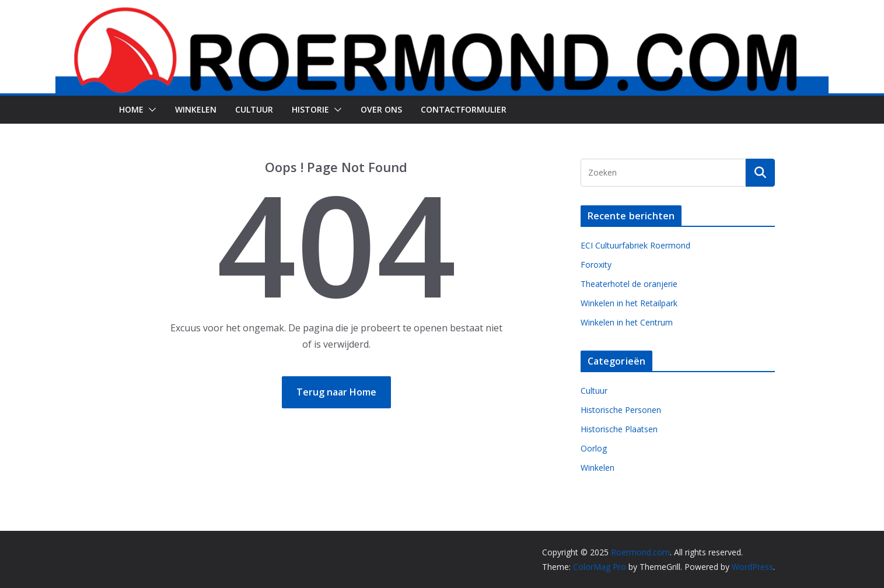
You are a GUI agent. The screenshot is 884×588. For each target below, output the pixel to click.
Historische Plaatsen (619, 429)
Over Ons (381, 109)
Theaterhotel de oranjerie (629, 284)
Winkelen (196, 109)
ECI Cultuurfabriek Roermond (635, 245)
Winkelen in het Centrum (627, 322)
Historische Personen (621, 410)
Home (131, 109)
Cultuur (254, 109)
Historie (310, 109)
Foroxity (596, 265)
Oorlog (594, 448)
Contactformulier (464, 109)
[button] (150, 110)
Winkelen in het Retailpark (629, 303)
